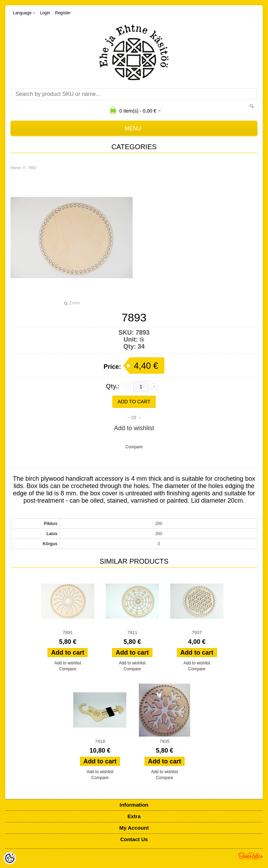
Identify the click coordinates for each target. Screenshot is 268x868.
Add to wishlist (134, 428)
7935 (165, 741)
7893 (32, 168)
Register (63, 13)
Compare (134, 447)
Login (45, 13)
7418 (100, 741)
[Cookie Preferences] (10, 858)
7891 (68, 633)
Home (16, 168)
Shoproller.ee (251, 856)
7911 (132, 633)
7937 (197, 633)
